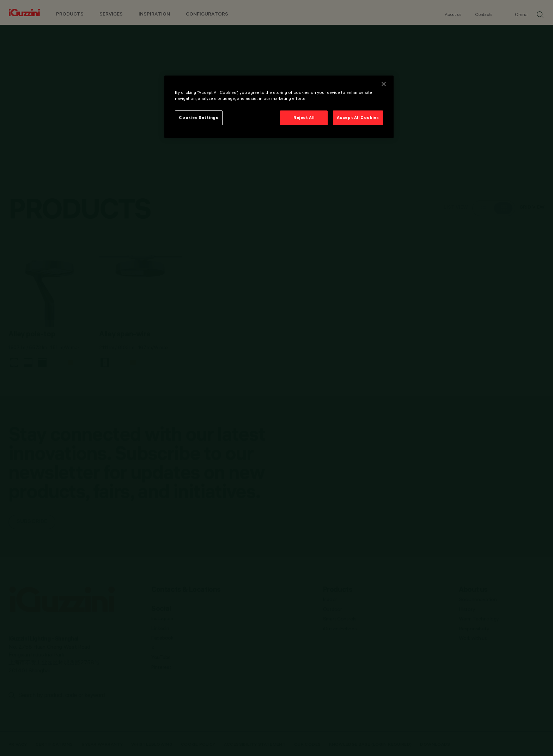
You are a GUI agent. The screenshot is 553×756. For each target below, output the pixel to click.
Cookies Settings (199, 118)
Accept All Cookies (358, 118)
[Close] (384, 84)
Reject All (304, 118)
